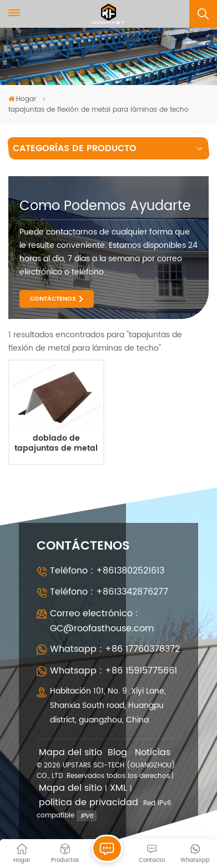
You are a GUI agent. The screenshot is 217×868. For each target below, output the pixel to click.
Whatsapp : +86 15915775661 (113, 671)
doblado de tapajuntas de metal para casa (56, 444)
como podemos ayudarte (105, 206)
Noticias (153, 753)
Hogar (22, 99)
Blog (117, 753)
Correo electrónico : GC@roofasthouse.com (102, 621)
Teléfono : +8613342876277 (109, 592)
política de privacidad (89, 803)
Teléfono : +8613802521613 (107, 571)
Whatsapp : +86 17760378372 (115, 649)
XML (118, 788)
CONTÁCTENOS (53, 299)
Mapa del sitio (70, 753)
